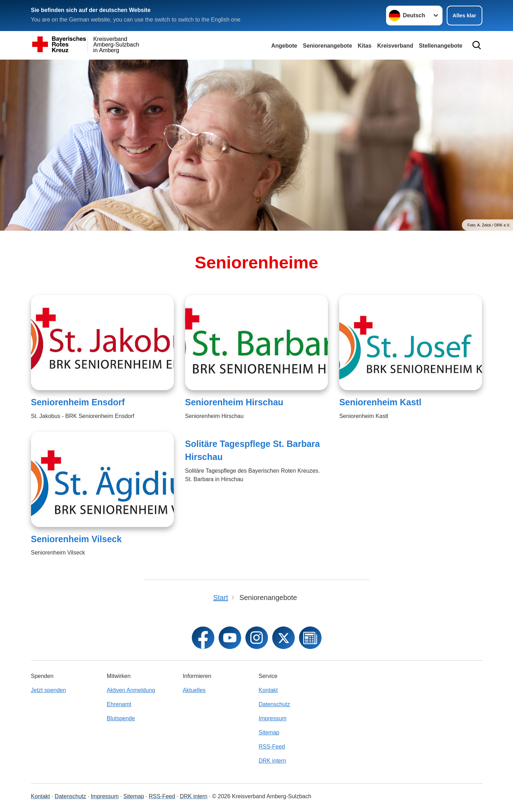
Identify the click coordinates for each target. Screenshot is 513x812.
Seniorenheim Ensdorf (78, 402)
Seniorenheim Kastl (380, 402)
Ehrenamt (119, 704)
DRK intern (272, 761)
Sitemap (269, 732)
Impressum (272, 718)
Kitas (365, 46)
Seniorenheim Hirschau (234, 402)
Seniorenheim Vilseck (77, 539)
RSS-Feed (272, 747)
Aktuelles (194, 690)
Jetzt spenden (49, 690)
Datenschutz (274, 704)
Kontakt (268, 690)
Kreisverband (395, 46)
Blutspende (121, 718)
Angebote (284, 46)
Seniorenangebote (328, 46)
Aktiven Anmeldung (131, 690)
